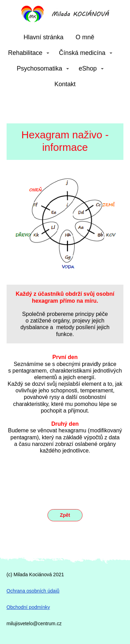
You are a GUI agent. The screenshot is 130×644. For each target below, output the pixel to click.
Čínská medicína (82, 53)
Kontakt (65, 84)
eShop (88, 68)
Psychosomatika (39, 68)
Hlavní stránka (44, 37)
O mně (85, 37)
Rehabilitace (25, 53)
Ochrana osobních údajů (33, 591)
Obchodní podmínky (28, 607)
